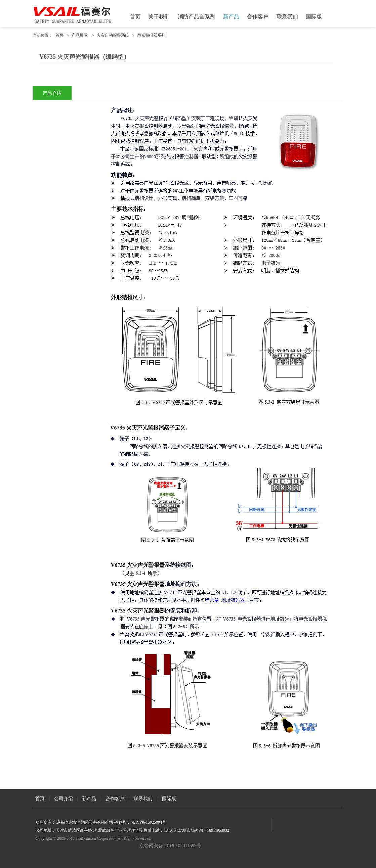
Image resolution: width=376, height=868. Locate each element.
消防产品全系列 (197, 17)
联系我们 (287, 17)
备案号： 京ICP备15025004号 (140, 822)
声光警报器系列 (151, 35)
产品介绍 (52, 93)
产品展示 (80, 35)
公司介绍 (64, 798)
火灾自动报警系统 (113, 35)
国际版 (314, 17)
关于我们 (159, 17)
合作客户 (258, 17)
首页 (135, 17)
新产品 (231, 17)
